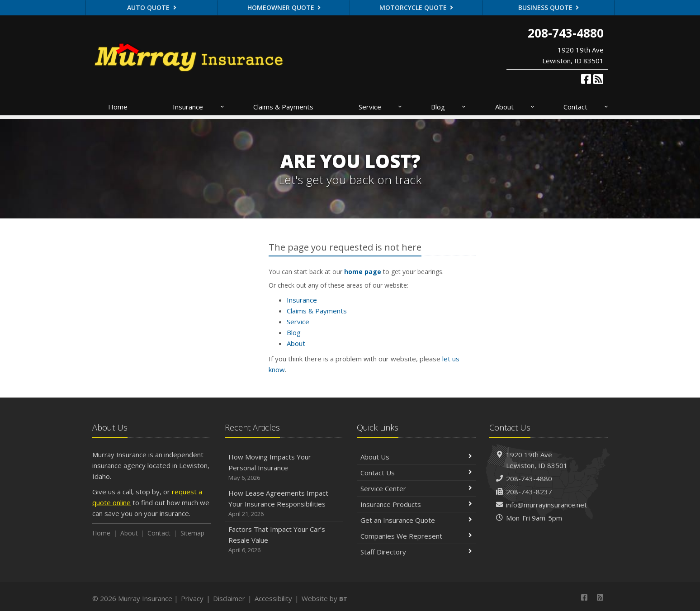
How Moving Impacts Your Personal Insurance (284, 467)
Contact (586, 107)
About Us (416, 457)
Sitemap (192, 533)
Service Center (416, 488)
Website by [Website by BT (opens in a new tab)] (324, 598)
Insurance (199, 107)
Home (118, 107)
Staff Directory (416, 552)
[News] (598, 79)
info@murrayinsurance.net (546, 505)
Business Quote (549, 7)
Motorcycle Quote (416, 7)
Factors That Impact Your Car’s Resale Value (284, 540)
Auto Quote (152, 7)
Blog (449, 107)
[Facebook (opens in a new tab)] (586, 79)
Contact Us (416, 473)
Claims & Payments (283, 107)
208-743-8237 (529, 492)
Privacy (192, 598)
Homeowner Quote (284, 7)
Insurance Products (416, 504)
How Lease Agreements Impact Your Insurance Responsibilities (284, 504)
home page (363, 272)
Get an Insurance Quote (416, 520)
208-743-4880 (529, 478)
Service (381, 107)
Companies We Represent (416, 536)
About (515, 107)
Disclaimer (229, 598)
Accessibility (273, 598)
